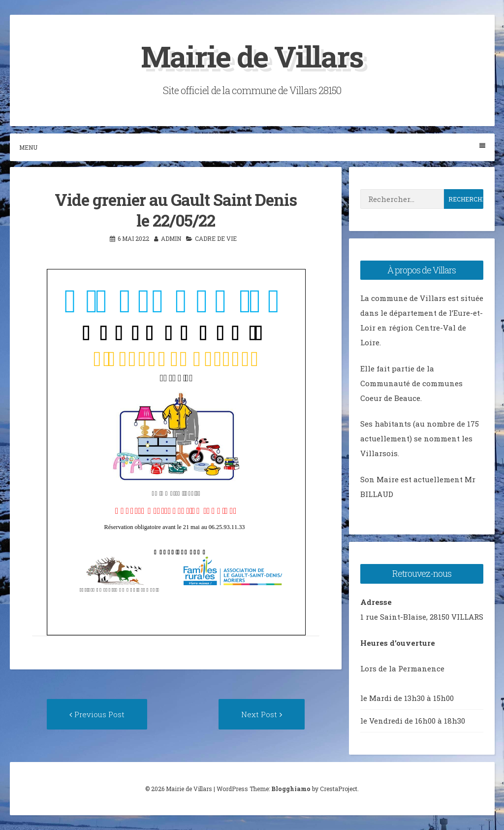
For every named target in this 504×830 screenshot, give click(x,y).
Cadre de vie (216, 238)
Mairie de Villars (252, 56)
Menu (252, 147)
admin (171, 238)
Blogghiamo (291, 789)
